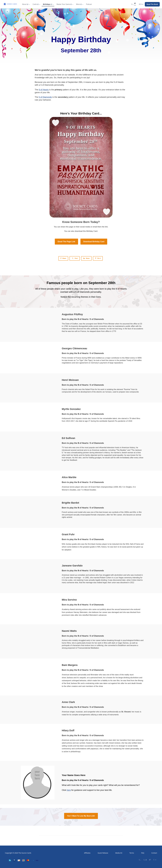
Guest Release (103, 853)
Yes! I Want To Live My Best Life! (81, 816)
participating (75, 78)
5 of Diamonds (45, 97)
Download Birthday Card (94, 242)
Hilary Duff (68, 730)
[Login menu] (141, 4)
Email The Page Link (66, 242)
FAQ (143, 853)
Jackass (70, 678)
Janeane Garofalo (72, 566)
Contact (154, 853)
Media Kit (119, 853)
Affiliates (87, 853)
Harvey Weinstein (80, 612)
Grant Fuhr (68, 534)
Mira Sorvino (69, 600)
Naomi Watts (69, 631)
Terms (132, 853)
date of (65, 82)
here (69, 790)
